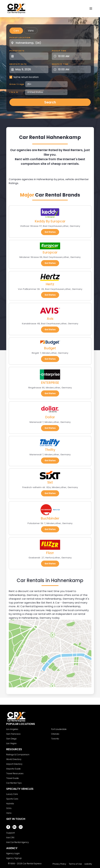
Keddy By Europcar (50, 221)
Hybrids (10, 804)
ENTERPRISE (50, 383)
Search (50, 102)
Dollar (50, 417)
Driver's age (17, 84)
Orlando (55, 734)
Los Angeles (12, 729)
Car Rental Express (32, 864)
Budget (50, 348)
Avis (50, 319)
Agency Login (13, 853)
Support (10, 833)
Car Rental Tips (14, 783)
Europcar (50, 252)
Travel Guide (12, 778)
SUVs (9, 808)
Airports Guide (13, 769)
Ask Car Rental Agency (18, 842)
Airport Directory (14, 764)
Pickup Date (17, 51)
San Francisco (13, 734)
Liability (88, 864)
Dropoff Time (60, 64)
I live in (14, 92)
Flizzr (50, 553)
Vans (31, 31)
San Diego (11, 739)
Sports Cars (12, 799)
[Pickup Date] (31, 56)
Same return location (26, 77)
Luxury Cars (12, 794)
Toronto (55, 739)
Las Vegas (11, 743)
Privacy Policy (59, 864)
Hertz (50, 284)
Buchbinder (50, 518)
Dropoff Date (18, 64)
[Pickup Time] (73, 56)
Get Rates (50, 232)
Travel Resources (15, 773)
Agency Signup (14, 858)
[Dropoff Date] (31, 69)
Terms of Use (75, 864)
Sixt (50, 482)
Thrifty (50, 450)
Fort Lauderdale (59, 729)
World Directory (14, 759)
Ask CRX (10, 837)
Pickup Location (20, 38)
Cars (16, 31)
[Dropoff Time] (73, 69)
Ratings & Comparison (18, 755)
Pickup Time (59, 51)
